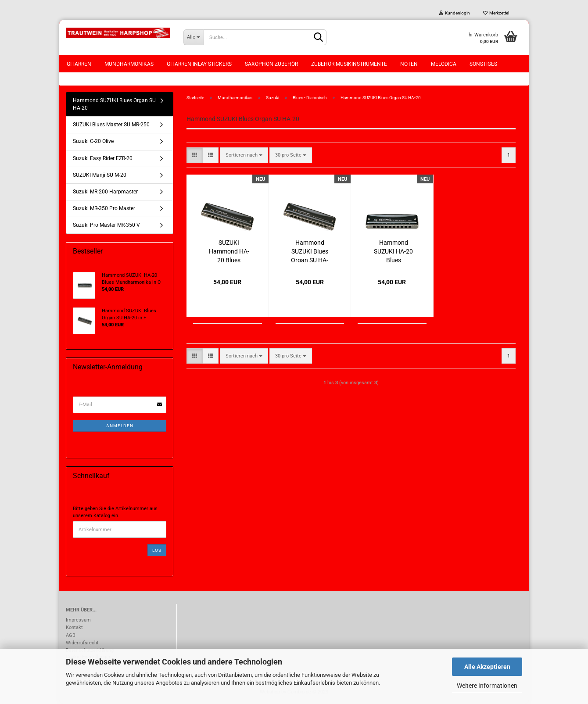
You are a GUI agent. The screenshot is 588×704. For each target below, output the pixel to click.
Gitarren (79, 64)
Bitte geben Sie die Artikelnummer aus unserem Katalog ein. (115, 512)
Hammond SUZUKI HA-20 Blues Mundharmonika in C (393, 251)
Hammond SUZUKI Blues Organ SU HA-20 (114, 104)
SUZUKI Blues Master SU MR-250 (111, 125)
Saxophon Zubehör (271, 64)
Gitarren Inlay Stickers (199, 64)
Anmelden (120, 426)
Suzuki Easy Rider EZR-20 (103, 158)
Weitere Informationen (487, 686)
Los (157, 550)
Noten (409, 64)
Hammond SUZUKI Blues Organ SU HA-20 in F (310, 251)
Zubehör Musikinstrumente (349, 64)
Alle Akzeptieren (487, 667)
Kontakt (74, 627)
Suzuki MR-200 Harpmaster (105, 192)
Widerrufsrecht (82, 643)
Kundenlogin (455, 13)
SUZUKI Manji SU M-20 (100, 175)
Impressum (78, 620)
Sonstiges (483, 64)
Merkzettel (496, 13)
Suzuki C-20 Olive (93, 141)
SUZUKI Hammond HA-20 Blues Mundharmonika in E (229, 251)
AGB (71, 635)
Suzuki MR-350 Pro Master (104, 208)
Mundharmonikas (129, 64)
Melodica (444, 64)
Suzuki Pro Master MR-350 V (106, 225)
